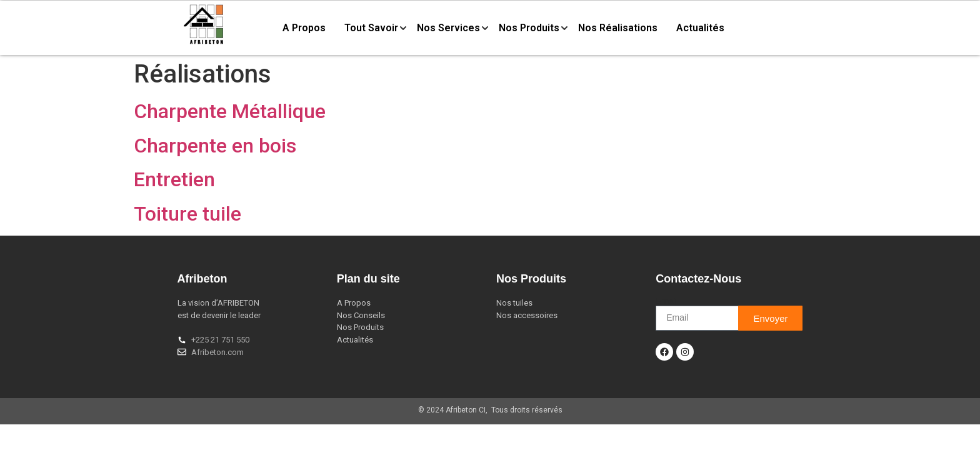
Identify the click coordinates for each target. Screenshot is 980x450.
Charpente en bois (215, 146)
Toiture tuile (187, 214)
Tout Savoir (371, 28)
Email (667, 301)
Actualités (700, 28)
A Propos (304, 28)
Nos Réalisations (618, 28)
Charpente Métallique (230, 111)
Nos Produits (529, 28)
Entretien (174, 179)
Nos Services (448, 28)
